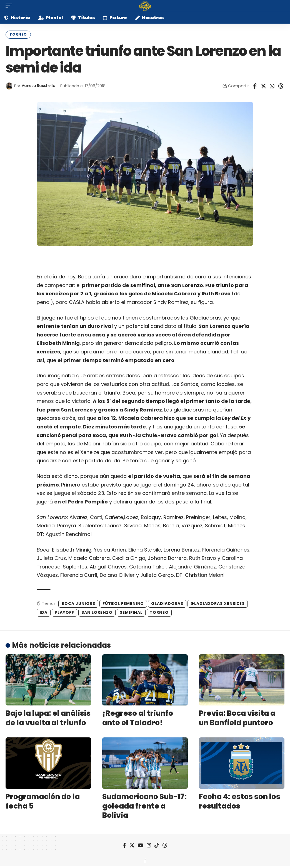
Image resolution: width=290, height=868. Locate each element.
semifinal (131, 612)
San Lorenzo (97, 612)
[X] (132, 845)
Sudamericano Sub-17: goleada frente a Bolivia (144, 805)
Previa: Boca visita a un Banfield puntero (237, 717)
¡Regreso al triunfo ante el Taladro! (138, 717)
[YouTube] (141, 845)
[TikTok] (157, 845)
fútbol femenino (123, 603)
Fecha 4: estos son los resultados (240, 800)
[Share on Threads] (281, 85)
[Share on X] (263, 85)
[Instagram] (149, 845)
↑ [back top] (145, 859)
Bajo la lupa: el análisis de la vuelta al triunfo (48, 717)
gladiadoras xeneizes (218, 603)
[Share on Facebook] (255, 85)
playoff (64, 612)
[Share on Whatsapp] (272, 85)
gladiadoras (167, 603)
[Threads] (165, 845)
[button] (10, 6)
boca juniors (78, 603)
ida (44, 612)
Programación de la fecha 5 (43, 800)
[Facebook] (125, 845)
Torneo (17, 34)
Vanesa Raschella (40, 85)
